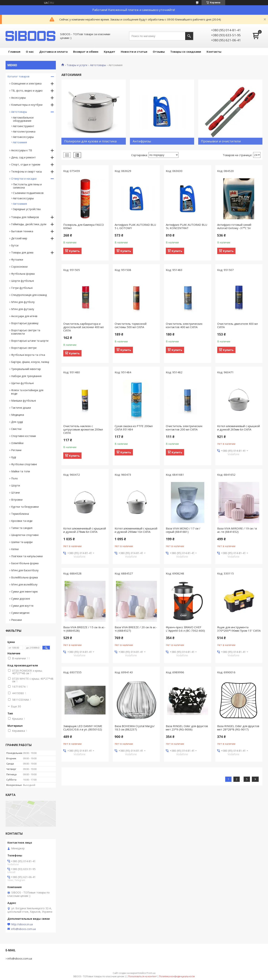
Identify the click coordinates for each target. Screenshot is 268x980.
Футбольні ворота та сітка (28, 355)
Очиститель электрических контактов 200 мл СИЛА (184, 428)
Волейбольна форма (24, 577)
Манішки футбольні (24, 401)
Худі (14, 457)
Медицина (18, 415)
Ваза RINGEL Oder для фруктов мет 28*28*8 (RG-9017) (238, 728)
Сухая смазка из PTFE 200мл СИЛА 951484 (134, 428)
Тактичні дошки (21, 408)
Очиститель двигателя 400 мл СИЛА (237, 325)
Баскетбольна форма (25, 563)
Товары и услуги (77, 65)
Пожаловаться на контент (142, 976)
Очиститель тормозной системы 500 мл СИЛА (131, 325)
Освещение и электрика (26, 83)
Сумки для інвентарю (24, 592)
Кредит (110, 52)
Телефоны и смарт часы (27, 171)
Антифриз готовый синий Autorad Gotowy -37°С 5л (234, 226)
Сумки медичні (20, 613)
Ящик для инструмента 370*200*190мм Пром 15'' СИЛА (239, 629)
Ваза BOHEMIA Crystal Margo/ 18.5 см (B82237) (135, 728)
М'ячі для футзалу (23, 309)
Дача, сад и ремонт (23, 157)
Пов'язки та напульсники (27, 556)
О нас (30, 52)
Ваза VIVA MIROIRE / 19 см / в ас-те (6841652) (237, 530)
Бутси (15, 245)
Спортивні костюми (24, 436)
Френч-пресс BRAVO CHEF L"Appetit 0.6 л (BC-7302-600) (185, 629)
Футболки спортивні (24, 464)
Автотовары (98, 65)
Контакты (214, 52)
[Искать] (189, 36)
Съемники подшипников (28, 193)
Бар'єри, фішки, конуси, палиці (30, 362)
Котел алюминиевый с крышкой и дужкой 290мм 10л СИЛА (136, 530)
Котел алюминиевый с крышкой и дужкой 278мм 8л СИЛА (85, 530)
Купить (74, 251)
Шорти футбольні (23, 281)
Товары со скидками (186, 52)
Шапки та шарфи (22, 542)
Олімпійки (17, 443)
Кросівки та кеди (22, 521)
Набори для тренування (26, 376)
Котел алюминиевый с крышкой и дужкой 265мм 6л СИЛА (239, 428)
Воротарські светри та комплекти (26, 332)
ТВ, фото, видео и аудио (27, 91)
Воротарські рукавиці (25, 323)
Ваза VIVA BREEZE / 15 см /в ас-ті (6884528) (84, 629)
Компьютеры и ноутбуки (27, 105)
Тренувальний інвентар (26, 369)
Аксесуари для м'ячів (24, 316)
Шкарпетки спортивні (25, 535)
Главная (14, 52)
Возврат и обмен (86, 52)
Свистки (16, 429)
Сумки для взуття (22, 606)
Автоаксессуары (23, 137)
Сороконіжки (19, 267)
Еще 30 (16, 706)
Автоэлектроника (24, 131)
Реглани (16, 450)
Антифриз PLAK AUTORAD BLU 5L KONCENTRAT (186, 226)
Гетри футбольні (22, 288)
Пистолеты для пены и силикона (27, 186)
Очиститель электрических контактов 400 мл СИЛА (184, 325)
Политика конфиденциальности (177, 976)
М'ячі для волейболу (24, 584)
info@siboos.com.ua (23, 929)
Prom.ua (151, 973)
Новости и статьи (134, 52)
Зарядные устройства (27, 209)
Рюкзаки (16, 620)
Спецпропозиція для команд (29, 295)
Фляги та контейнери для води (27, 392)
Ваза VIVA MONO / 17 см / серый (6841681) (183, 530)
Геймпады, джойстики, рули (29, 224)
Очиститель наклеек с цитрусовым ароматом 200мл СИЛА (83, 429)
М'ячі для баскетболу (25, 570)
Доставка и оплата (53, 52)
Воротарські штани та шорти (30, 341)
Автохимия (20, 142)
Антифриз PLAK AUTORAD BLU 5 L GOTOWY (135, 226)
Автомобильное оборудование (23, 119)
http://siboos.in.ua (22, 924)
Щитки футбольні (22, 383)
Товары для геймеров (25, 217)
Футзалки (17, 260)
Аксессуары (18, 98)
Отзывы (159, 52)
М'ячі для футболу (23, 302)
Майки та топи (21, 471)
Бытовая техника (22, 231)
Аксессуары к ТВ (22, 150)
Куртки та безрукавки (25, 507)
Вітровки (17, 500)
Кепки (15, 549)
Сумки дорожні (21, 599)
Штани (15, 493)
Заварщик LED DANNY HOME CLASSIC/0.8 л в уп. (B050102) (83, 728)
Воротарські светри (24, 348)
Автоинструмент (24, 126)
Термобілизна (20, 514)
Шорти (16, 485)
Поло (15, 478)
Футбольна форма (23, 274)
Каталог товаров (18, 76)
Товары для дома (22, 252)
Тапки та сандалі (22, 528)
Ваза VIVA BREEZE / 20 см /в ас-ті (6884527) (136, 629)
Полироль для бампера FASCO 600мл (84, 226)
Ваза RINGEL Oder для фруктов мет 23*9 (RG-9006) (187, 728)
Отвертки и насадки (24, 179)
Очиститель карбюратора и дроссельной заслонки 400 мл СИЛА (83, 327)
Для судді (17, 422)
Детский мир (19, 238)
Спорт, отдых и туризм (26, 164)
